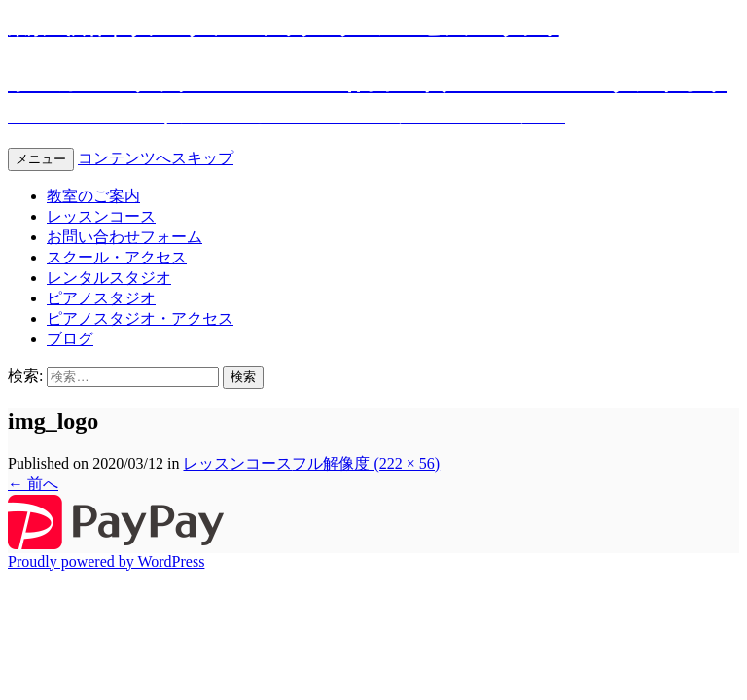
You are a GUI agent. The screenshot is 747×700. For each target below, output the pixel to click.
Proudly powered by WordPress (106, 561)
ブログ (70, 339)
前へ (33, 484)
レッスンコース (101, 216)
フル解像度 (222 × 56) (366, 463)
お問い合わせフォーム (124, 237)
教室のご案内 (93, 196)
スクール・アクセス (117, 257)
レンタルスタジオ (109, 278)
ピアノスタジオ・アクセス (140, 318)
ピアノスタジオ (101, 298)
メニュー (41, 159)
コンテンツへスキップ (156, 158)
